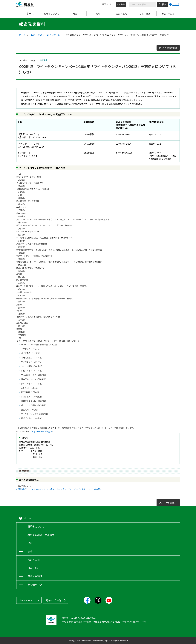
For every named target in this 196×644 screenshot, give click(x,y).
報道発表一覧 (54, 35)
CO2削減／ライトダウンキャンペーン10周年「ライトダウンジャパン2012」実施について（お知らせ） (60, 489)
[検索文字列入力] (143, 4)
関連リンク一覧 (53, 600)
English (121, 4)
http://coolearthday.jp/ (42, 431)
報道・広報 (36, 35)
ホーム (28, 14)
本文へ (106, 4)
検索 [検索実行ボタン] (164, 4)
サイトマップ (26, 600)
